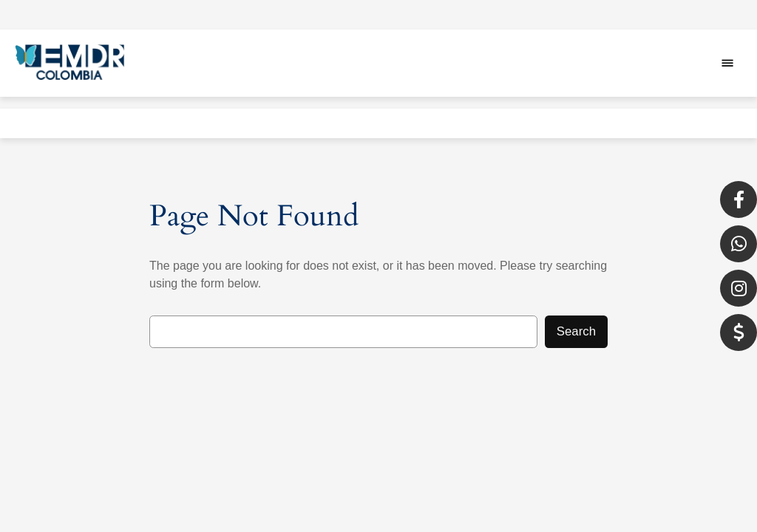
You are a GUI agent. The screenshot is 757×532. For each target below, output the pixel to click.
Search (576, 331)
